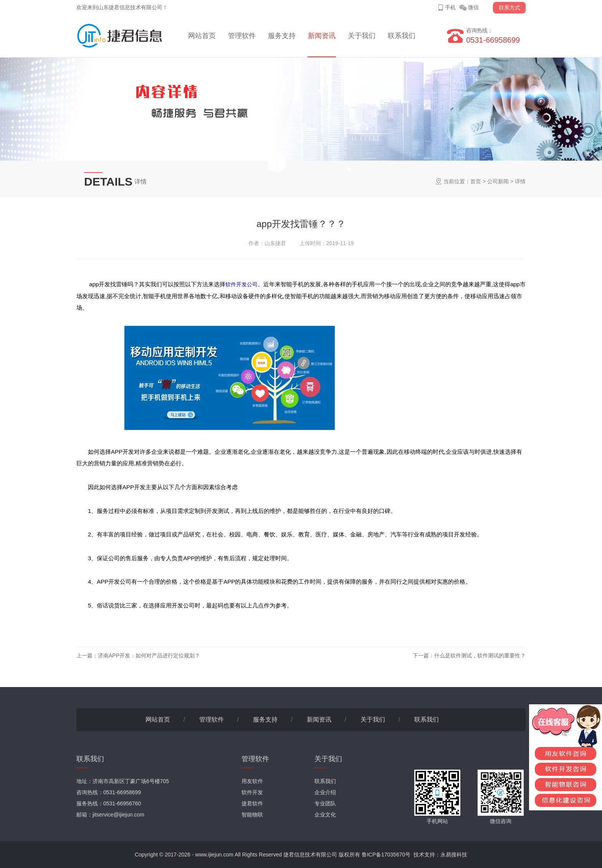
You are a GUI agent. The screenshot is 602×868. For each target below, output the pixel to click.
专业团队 (325, 803)
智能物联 (252, 815)
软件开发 (252, 792)
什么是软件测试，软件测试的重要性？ (480, 656)
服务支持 (282, 36)
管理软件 (242, 36)
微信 (473, 7)
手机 (450, 7)
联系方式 (509, 8)
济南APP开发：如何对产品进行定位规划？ (149, 656)
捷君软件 (252, 803)
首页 (476, 181)
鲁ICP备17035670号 (386, 855)
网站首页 (202, 36)
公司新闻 (498, 181)
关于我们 (362, 36)
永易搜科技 (454, 855)
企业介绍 (325, 792)
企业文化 (325, 815)
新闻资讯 (322, 36)
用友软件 (252, 781)
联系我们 (402, 36)
